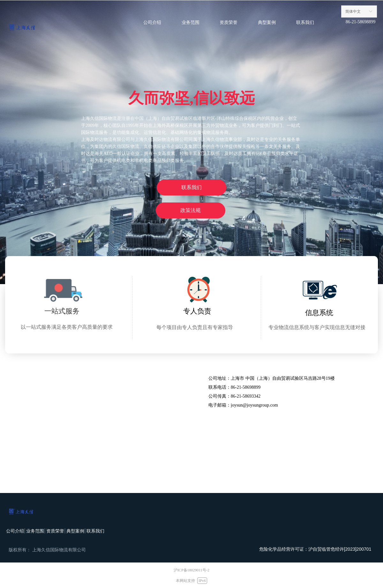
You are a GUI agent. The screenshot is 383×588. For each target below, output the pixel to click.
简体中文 (353, 11)
